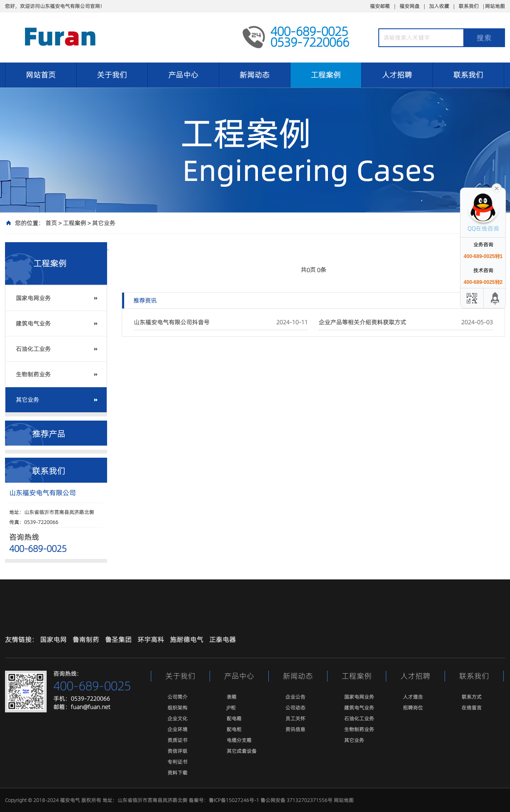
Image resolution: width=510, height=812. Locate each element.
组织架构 (177, 708)
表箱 (232, 697)
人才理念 (413, 697)
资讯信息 (295, 729)
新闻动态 (255, 75)
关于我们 (112, 75)
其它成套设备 (242, 751)
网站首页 (41, 75)
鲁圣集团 (118, 639)
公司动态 (295, 708)
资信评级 (177, 751)
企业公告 (295, 697)
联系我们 (469, 6)
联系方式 (472, 697)
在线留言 (472, 708)
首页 (51, 223)
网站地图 (495, 6)
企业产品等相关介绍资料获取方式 (362, 322)
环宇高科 (151, 639)
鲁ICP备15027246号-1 (234, 800)
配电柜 (234, 729)
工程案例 (326, 75)
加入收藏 (439, 6)
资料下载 (177, 773)
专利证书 (177, 762)
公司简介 (177, 697)
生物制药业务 (33, 374)
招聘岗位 (413, 708)
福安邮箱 (380, 6)
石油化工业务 (33, 349)
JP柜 (231, 708)
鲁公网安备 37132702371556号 (296, 800)
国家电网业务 (33, 298)
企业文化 (177, 718)
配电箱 (234, 718)
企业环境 (177, 729)
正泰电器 (222, 639)
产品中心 (183, 75)
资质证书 (177, 740)
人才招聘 (397, 75)
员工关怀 (295, 718)
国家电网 (53, 639)
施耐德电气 (187, 639)
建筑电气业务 (33, 323)
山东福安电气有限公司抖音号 (172, 322)
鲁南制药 (86, 639)
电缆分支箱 (239, 740)
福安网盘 (410, 6)
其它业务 (104, 223)
